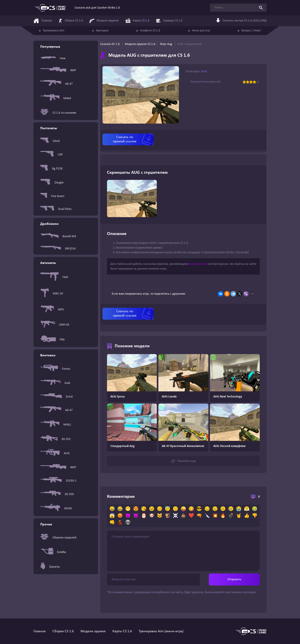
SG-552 (55, 439)
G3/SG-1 (58, 481)
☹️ (223, 509)
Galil (55, 383)
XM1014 (58, 249)
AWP (58, 70)
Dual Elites (56, 209)
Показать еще (183, 461)
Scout (57, 397)
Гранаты (50, 567)
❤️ (191, 516)
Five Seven (52, 196)
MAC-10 (52, 294)
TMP (54, 277)
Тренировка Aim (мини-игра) (161, 631)
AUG (55, 453)
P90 (52, 340)
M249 (56, 508)
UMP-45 (55, 325)
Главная (40, 631)
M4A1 (56, 425)
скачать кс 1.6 (198, 264)
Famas (55, 369)
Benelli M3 (58, 236)
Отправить (234, 579)
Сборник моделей (58, 538)
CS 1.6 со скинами (58, 113)
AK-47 (56, 84)
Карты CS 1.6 (122, 631)
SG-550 (57, 494)
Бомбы (53, 552)
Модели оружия (93, 631)
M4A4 (56, 98)
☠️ (175, 516)
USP (51, 155)
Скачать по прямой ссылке (125, 139)
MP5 (52, 310)
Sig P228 (51, 169)
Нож (53, 58)
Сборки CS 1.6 (63, 631)
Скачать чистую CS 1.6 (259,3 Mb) (241, 21)
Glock (50, 141)
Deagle (52, 183)
